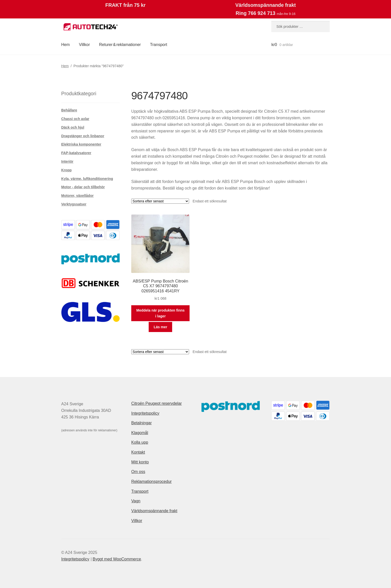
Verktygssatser (74, 204)
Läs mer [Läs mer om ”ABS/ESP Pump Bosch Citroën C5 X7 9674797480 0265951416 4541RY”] (161, 327)
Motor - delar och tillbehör (83, 187)
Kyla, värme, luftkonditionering (87, 179)
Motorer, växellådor (77, 196)
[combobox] (301, 27)
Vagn (136, 501)
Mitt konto (140, 462)
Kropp (67, 170)
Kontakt (138, 452)
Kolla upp (140, 442)
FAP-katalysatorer (76, 153)
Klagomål (140, 433)
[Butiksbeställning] (160, 201)
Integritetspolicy (145, 413)
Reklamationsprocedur (151, 481)
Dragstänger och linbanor (83, 136)
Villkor (84, 45)
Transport (159, 45)
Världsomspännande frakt (154, 511)
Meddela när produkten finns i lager (160, 313)
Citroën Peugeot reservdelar (157, 403)
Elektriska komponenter (81, 144)
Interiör (67, 161)
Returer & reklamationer (120, 45)
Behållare (69, 110)
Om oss (138, 472)
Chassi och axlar (75, 119)
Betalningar (141, 423)
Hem (66, 45)
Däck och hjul (73, 127)
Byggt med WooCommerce (117, 559)
